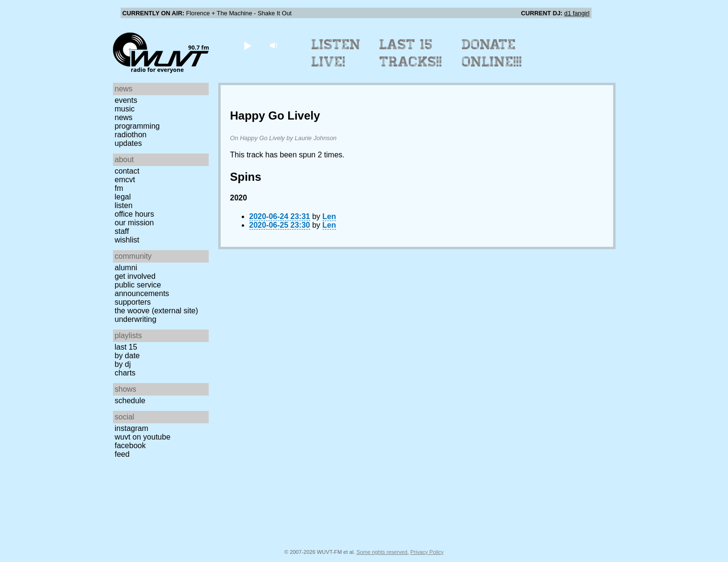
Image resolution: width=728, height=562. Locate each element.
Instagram (132, 428)
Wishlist (127, 240)
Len (329, 216)
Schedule (130, 401)
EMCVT (125, 180)
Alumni (126, 268)
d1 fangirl (577, 13)
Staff (122, 231)
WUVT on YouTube (143, 437)
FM (119, 188)
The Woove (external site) (157, 311)
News (124, 117)
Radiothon (131, 135)
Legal (123, 197)
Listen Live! (336, 53)
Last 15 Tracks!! (411, 53)
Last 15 (126, 347)
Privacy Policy (427, 552)
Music (125, 109)
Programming (137, 126)
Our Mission (134, 223)
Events (126, 100)
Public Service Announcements (142, 289)
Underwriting (136, 319)
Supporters (133, 302)
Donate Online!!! (492, 53)
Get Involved (135, 276)
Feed (122, 454)
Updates (129, 143)
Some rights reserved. (383, 552)
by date (127, 356)
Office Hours (134, 214)
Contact (127, 171)
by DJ (123, 364)
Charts (125, 373)
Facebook (130, 446)
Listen (124, 205)
